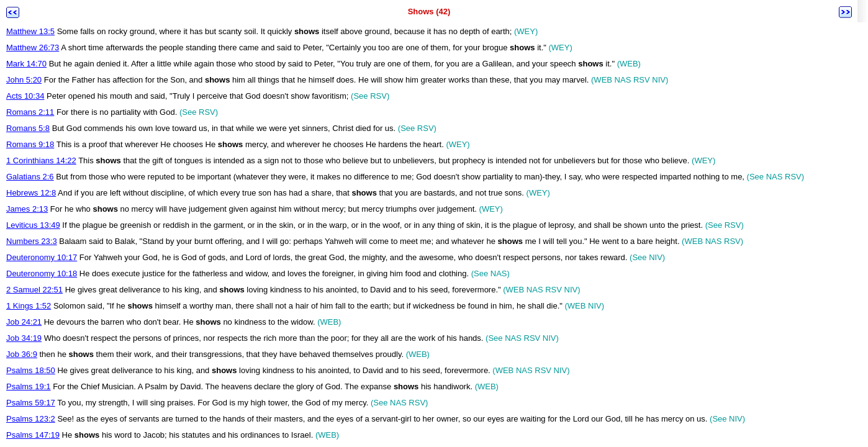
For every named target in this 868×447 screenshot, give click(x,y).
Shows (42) (429, 11)
